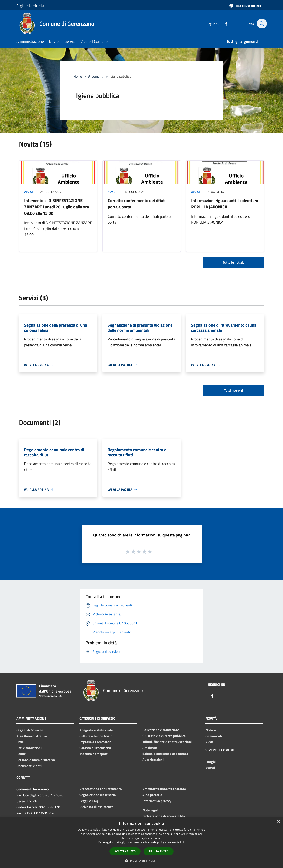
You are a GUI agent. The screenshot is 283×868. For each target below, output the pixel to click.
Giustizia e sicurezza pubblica (164, 736)
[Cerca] (262, 24)
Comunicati (214, 736)
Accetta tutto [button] (125, 851)
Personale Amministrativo (36, 760)
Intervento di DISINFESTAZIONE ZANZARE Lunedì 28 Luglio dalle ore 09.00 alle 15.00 (57, 207)
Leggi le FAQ (89, 801)
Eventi (210, 768)
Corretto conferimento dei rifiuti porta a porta (137, 204)
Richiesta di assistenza (96, 807)
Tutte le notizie (234, 262)
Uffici (20, 742)
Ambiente (150, 748)
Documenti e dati (29, 766)
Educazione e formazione (161, 730)
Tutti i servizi (233, 390)
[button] (142, 861)
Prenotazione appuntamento (101, 789)
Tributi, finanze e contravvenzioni (167, 742)
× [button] (278, 822)
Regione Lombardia (30, 6)
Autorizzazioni (153, 760)
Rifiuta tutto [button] (159, 851)
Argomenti (96, 76)
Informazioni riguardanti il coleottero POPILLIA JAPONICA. (225, 204)
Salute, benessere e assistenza (165, 754)
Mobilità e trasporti (94, 754)
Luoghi (211, 762)
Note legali (150, 810)
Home (78, 76)
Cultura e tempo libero (96, 736)
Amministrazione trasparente (164, 789)
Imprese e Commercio (96, 742)
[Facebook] (224, 23)
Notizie (211, 730)
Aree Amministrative (32, 736)
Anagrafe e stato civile (96, 730)
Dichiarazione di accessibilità (164, 816)
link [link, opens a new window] (182, 842)
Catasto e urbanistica (95, 748)
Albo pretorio (152, 795)
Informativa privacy (157, 801)
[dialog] (141, 843)
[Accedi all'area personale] (245, 6)
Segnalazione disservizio (98, 795)
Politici (21, 754)
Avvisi (29, 192)
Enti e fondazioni (29, 748)
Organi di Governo (30, 730)
